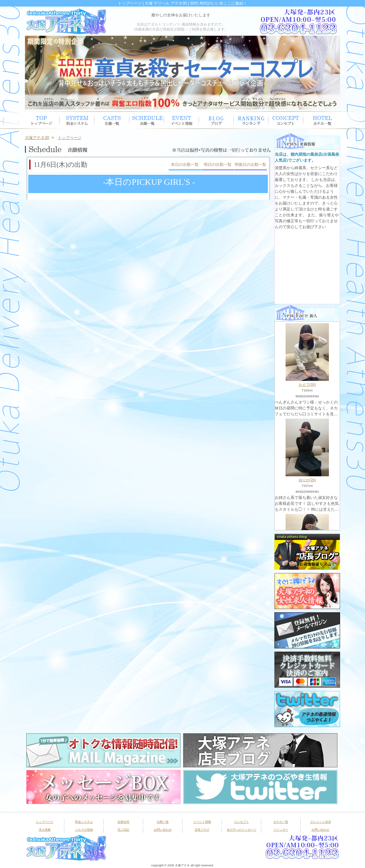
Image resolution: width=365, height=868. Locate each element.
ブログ (216, 120)
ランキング (251, 120)
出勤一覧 (163, 822)
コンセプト (286, 120)
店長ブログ (202, 830)
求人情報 (45, 830)
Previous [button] (33, 73)
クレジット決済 (321, 822)
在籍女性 (112, 120)
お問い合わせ (163, 830)
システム (77, 120)
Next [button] (332, 73)
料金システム (84, 822)
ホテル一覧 (321, 120)
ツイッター (281, 830)
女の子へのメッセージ (242, 830)
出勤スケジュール (147, 120)
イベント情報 (182, 120)
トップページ (42, 120)
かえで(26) (307, 385)
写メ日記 (123, 830)
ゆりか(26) (307, 480)
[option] (182, 73)
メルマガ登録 (84, 830)
